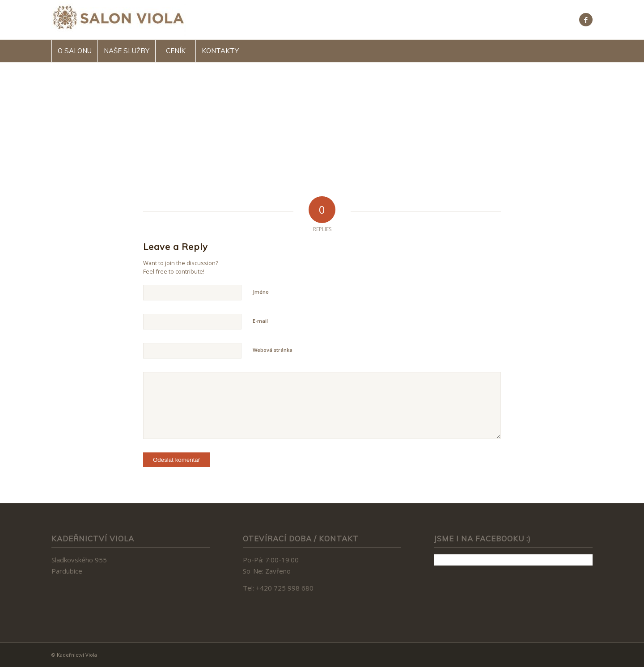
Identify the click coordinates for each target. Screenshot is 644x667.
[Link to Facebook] (586, 20)
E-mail (260, 321)
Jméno (261, 292)
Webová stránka (273, 350)
